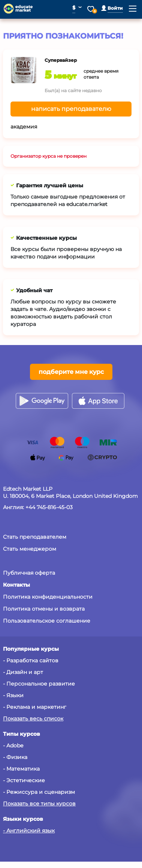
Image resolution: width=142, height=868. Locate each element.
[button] (112, 8)
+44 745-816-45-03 (49, 507)
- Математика (21, 769)
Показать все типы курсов (39, 804)
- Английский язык (29, 831)
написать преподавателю (71, 109)
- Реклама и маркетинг (35, 707)
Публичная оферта (29, 573)
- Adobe (13, 745)
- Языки (13, 695)
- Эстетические (24, 780)
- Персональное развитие (39, 684)
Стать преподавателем (35, 537)
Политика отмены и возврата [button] (44, 609)
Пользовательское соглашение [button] (47, 621)
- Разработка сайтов (31, 660)
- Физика (15, 757)
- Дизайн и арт (23, 672)
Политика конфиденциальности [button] (48, 597)
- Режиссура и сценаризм (39, 792)
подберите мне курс (71, 372)
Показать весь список (33, 719)
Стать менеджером (30, 549)
